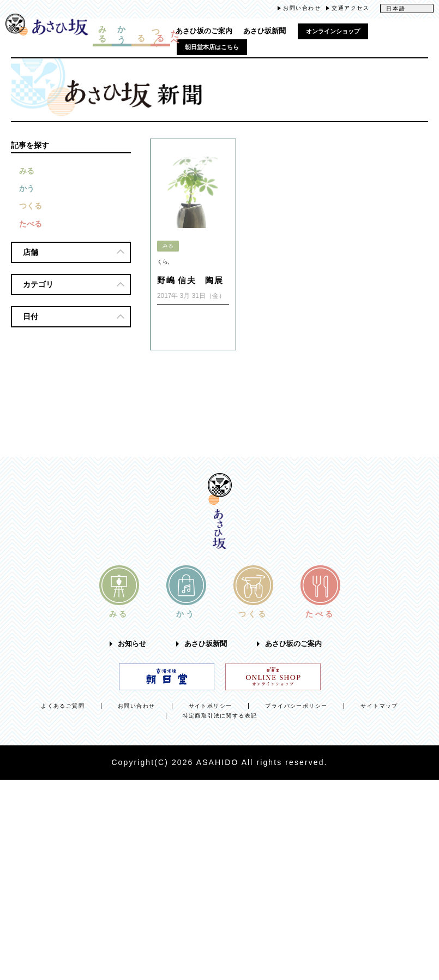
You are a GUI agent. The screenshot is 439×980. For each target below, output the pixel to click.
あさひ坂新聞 (264, 31)
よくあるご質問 (63, 706)
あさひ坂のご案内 (204, 31)
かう (27, 189)
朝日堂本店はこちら (212, 47)
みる (27, 171)
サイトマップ (379, 706)
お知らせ (132, 644)
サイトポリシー (211, 706)
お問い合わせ (302, 8)
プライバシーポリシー (296, 706)
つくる (31, 206)
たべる (31, 224)
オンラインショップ (333, 31)
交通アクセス (350, 8)
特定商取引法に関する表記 (220, 716)
